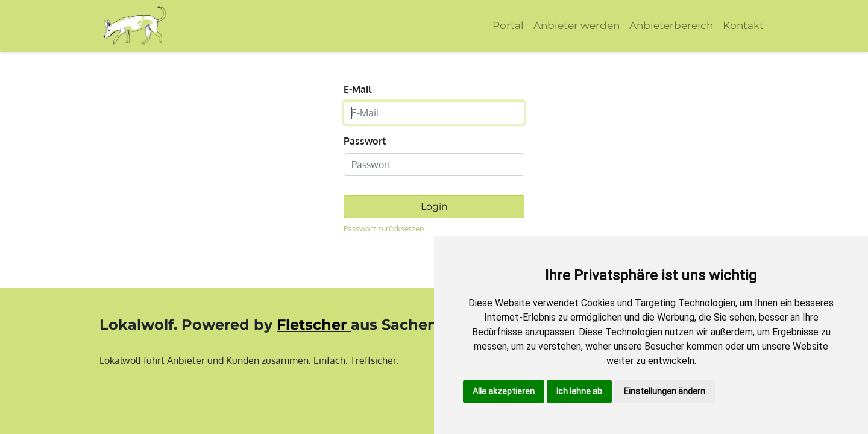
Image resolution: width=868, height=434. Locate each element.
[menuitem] (508, 26)
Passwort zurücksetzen (384, 228)
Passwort (365, 141)
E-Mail (357, 89)
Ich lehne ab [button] (579, 391)
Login (434, 206)
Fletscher (312, 325)
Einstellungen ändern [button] (665, 391)
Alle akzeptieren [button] (504, 391)
